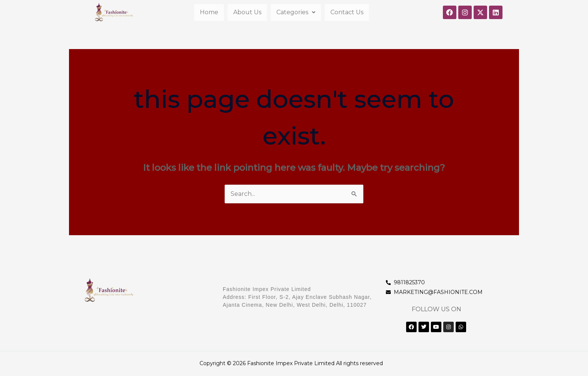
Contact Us (347, 12)
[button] (296, 12)
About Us (247, 12)
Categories (296, 12)
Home (209, 12)
